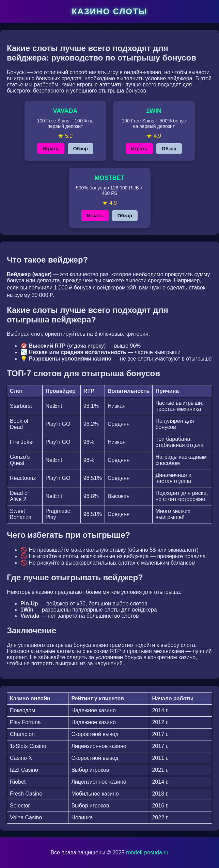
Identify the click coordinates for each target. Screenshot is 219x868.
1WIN (154, 111)
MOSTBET (110, 178)
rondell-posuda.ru (147, 853)
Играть (51, 149)
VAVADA (65, 111)
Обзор (81, 149)
